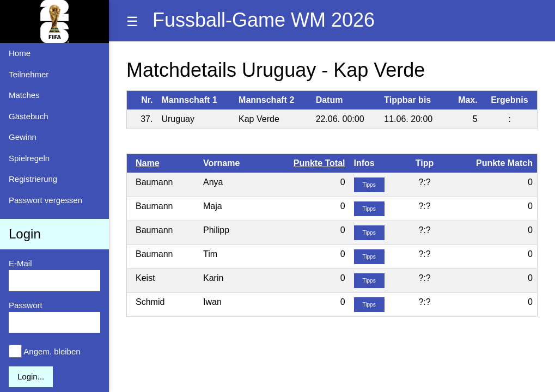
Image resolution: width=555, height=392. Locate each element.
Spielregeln (29, 158)
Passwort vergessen (45, 200)
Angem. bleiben (52, 351)
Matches (24, 95)
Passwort (26, 305)
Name (148, 163)
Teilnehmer (29, 74)
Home (20, 53)
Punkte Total (319, 163)
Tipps (369, 185)
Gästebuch (29, 116)
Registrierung (33, 179)
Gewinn (23, 137)
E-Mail (20, 263)
